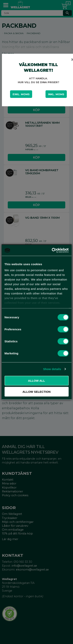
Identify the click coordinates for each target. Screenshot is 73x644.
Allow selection (36, 392)
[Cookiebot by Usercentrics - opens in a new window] (52, 250)
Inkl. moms (56, 94)
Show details (52, 369)
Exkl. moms (21, 94)
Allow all (37, 380)
